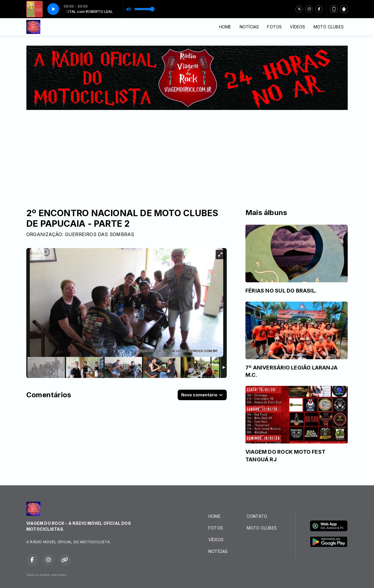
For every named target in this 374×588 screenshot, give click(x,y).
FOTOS (274, 27)
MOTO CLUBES (329, 27)
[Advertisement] (187, 154)
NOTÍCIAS (249, 27)
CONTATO (257, 516)
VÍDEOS (297, 27)
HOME (225, 27)
